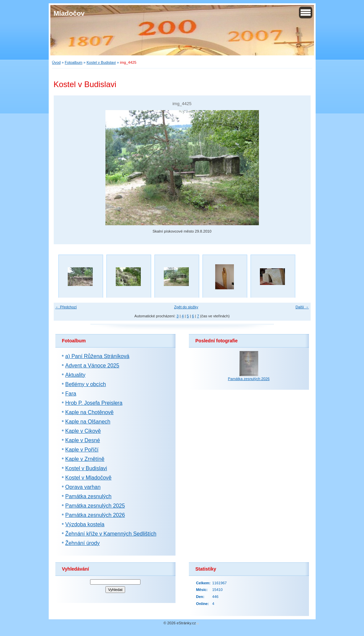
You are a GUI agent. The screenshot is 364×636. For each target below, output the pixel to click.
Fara (71, 394)
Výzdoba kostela (85, 524)
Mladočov (69, 13)
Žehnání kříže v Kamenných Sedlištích (111, 534)
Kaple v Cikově (83, 431)
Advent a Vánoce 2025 (92, 366)
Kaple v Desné (83, 440)
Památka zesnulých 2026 (95, 515)
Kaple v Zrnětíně (85, 459)
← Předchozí (66, 307)
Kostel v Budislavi (101, 62)
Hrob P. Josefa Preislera (94, 403)
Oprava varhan (83, 487)
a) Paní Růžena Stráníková (97, 356)
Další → (302, 307)
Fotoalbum (74, 62)
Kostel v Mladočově (89, 478)
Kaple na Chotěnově (90, 412)
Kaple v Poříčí (82, 450)
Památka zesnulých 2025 (95, 506)
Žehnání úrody (83, 543)
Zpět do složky (186, 307)
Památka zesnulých (89, 496)
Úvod (56, 62)
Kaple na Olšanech (88, 422)
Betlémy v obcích (86, 384)
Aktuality (75, 375)
